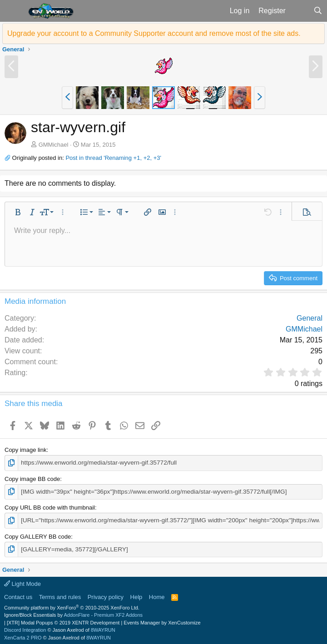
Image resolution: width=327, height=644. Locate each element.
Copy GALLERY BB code (38, 535)
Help (136, 595)
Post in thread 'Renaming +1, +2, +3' (113, 158)
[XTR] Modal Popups (63, 621)
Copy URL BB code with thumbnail (50, 507)
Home (157, 595)
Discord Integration (25, 628)
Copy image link (26, 450)
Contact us (18, 595)
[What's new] (300, 11)
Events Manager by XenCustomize (162, 621)
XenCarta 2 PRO (23, 636)
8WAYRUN (103, 628)
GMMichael (54, 145)
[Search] (318, 11)
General (310, 318)
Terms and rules (60, 595)
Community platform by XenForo (72, 606)
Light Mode (22, 582)
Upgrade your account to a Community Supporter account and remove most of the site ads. (154, 33)
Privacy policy (106, 595)
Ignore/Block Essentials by (73, 613)
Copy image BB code (32, 478)
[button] (13, 11)
